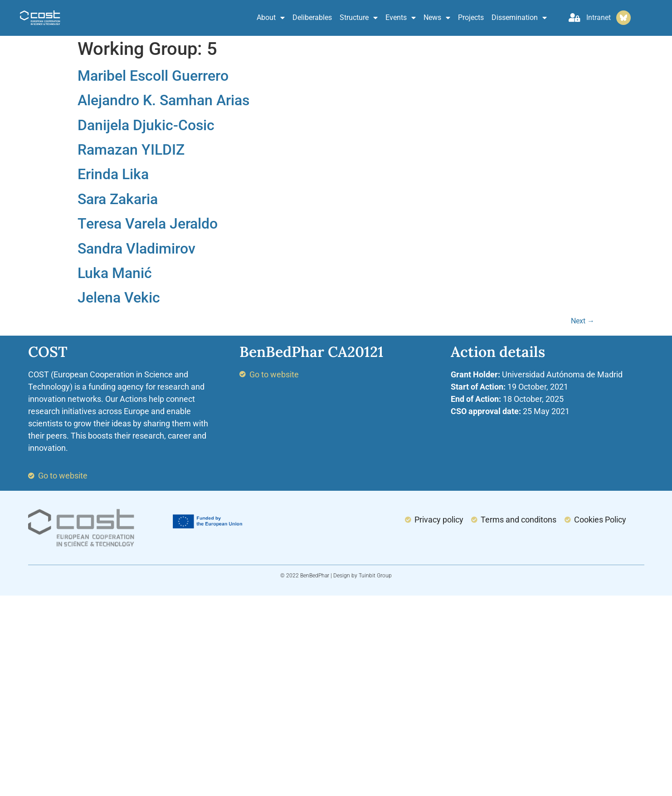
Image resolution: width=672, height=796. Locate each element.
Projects (471, 17)
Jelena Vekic (119, 298)
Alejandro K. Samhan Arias (163, 100)
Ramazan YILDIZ (131, 150)
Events (401, 18)
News (437, 18)
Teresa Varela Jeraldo (148, 224)
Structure (359, 18)
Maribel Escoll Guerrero (153, 76)
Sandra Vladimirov (136, 249)
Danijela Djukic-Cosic (146, 125)
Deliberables (312, 17)
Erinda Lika (113, 174)
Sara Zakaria (118, 199)
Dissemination (519, 18)
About (271, 18)
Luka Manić (115, 273)
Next (583, 321)
